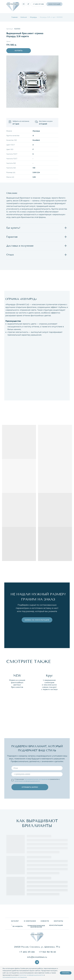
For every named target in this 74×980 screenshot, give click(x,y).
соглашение (43, 779)
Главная (15, 17)
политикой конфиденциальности (27, 781)
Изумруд (33, 17)
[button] (54, 4)
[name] (37, 768)
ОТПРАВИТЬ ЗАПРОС (30, 787)
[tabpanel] (37, 343)
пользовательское (31, 779)
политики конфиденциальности (31, 975)
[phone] (37, 774)
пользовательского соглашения (15, 977)
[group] (17, 697)
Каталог (24, 17)
